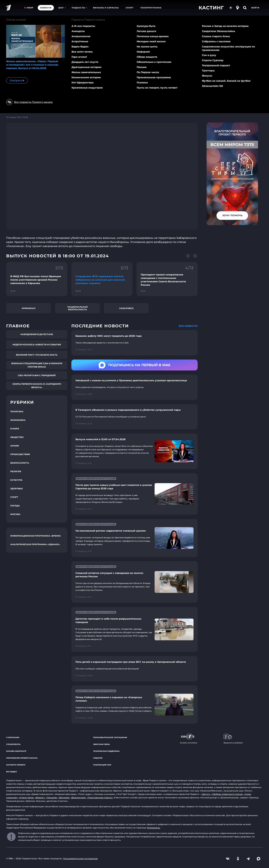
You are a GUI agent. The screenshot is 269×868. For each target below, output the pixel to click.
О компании (13, 737)
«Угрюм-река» (26, 798)
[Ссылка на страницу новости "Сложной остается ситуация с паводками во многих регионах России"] (134, 582)
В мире (15, 429)
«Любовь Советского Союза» (227, 794)
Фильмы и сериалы (106, 8)
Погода (15, 506)
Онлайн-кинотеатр (16, 751)
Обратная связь (101, 744)
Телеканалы (153, 828)
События (98, 758)
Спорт (130, 8)
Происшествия (20, 454)
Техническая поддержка (106, 751)
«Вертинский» (78, 798)
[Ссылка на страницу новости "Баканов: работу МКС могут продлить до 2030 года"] (134, 343)
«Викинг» (40, 798)
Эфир (30, 8)
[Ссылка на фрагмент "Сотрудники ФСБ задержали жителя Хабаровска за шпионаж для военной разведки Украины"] (102, 279)
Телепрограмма (151, 8)
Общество (17, 437)
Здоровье (17, 489)
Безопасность (20, 463)
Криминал (29, 308)
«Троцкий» (52, 798)
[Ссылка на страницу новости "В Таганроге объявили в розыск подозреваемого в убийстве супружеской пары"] (134, 417)
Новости (46, 8)
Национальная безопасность (78, 308)
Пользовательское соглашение (110, 737)
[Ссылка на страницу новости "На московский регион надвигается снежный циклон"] (134, 538)
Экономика (18, 420)
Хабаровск (126, 308)
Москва (15, 514)
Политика (17, 411)
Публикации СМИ (102, 765)
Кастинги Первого (16, 765)
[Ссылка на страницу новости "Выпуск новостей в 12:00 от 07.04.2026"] (134, 451)
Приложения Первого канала (22, 758)
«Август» (206, 794)
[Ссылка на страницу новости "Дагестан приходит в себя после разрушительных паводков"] (134, 629)
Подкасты (79, 8)
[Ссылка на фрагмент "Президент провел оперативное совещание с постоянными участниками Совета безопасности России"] (167, 279)
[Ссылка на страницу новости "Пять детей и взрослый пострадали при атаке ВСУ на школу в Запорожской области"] (134, 669)
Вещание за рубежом (233, 739)
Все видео (11, 772)
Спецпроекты (13, 744)
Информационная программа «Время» (36, 536)
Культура (16, 480)
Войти (255, 8)
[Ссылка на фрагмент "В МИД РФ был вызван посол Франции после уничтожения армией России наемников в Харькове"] (37, 279)
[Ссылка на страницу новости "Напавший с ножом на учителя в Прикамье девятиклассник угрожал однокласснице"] (134, 387)
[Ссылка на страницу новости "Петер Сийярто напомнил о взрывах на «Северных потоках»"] (134, 705)
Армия (15, 446)
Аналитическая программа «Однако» (35, 544)
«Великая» (64, 798)
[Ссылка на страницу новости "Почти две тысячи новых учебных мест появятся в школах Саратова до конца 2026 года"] (134, 494)
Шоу (62, 8)
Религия (16, 471)
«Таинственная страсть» (100, 798)
